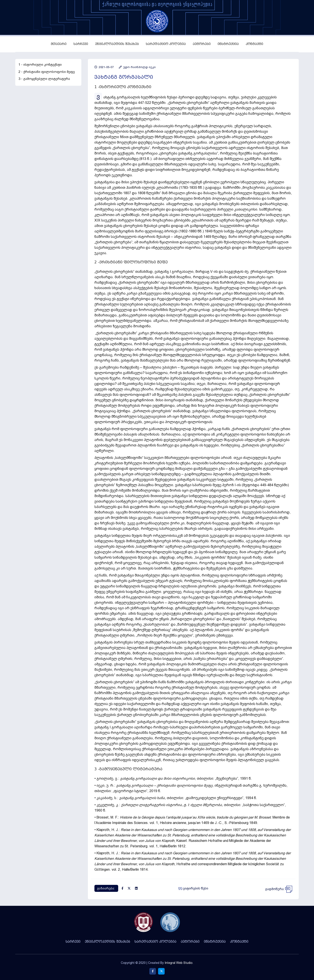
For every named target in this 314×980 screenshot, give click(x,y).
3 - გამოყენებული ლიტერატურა (44, 79)
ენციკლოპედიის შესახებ (117, 44)
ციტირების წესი (193, 888)
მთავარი (59, 44)
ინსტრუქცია (228, 44)
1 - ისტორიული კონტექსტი (40, 65)
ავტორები (202, 44)
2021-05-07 (104, 67)
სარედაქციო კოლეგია (166, 44)
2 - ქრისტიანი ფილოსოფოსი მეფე (47, 72)
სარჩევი (81, 44)
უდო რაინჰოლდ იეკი (137, 67)
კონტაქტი (254, 44)
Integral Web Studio (179, 963)
